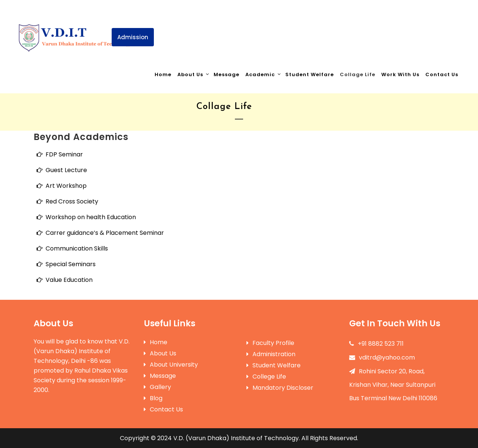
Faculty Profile (270, 343)
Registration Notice (289, 24)
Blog (153, 398)
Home (156, 342)
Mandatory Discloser (280, 388)
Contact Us (163, 409)
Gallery (157, 387)
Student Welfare (274, 365)
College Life (266, 377)
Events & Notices (352, 24)
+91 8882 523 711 (376, 344)
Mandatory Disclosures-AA (422, 24)
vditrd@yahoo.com (382, 357)
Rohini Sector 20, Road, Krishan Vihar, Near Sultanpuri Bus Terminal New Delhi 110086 (393, 385)
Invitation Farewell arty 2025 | (210, 24)
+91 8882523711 (152, 8)
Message (160, 376)
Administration (271, 354)
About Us (160, 353)
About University (171, 365)
